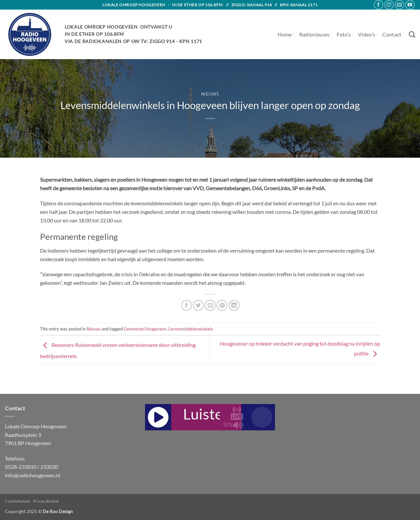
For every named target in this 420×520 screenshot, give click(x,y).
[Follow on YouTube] (410, 5)
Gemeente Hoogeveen (145, 329)
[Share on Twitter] (198, 305)
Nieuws (210, 94)
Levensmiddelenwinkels (191, 329)
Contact (392, 34)
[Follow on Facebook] (378, 5)
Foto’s (344, 34)
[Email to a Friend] (210, 305)
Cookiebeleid (17, 501)
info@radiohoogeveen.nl (32, 475)
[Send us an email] (399, 5)
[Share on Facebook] (187, 305)
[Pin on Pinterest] (222, 305)
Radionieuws (315, 34)
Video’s (367, 34)
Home (285, 34)
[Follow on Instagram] (389, 5)
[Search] (412, 34)
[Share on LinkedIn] (234, 305)
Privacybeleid (46, 501)
